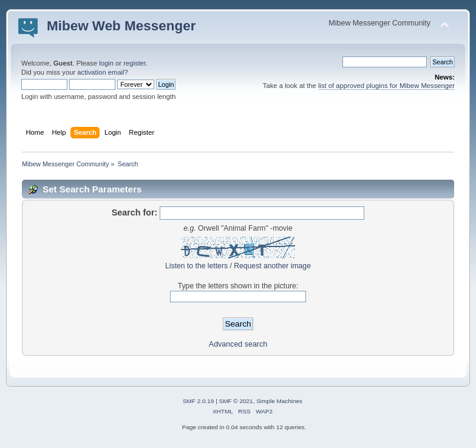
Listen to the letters (196, 266)
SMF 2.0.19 (199, 401)
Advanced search (238, 344)
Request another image (272, 266)
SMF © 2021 (236, 401)
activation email (100, 72)
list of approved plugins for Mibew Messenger (386, 86)
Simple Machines (279, 401)
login (106, 63)
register (134, 63)
